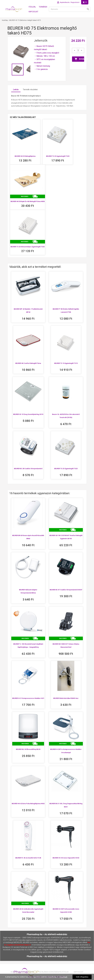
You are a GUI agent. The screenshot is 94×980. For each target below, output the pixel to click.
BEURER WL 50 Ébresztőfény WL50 (28, 749)
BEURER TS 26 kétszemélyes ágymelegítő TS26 (28, 247)
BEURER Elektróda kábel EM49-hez (66, 698)
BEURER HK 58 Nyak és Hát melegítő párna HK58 (28, 201)
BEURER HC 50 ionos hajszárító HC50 (66, 858)
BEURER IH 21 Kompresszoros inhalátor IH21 (28, 698)
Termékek (43, 7)
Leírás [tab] (16, 90)
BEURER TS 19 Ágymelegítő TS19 (66, 363)
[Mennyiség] (78, 50)
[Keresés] (70, 9)
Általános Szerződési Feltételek (54, 972)
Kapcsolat (33, 12)
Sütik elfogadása (82, 977)
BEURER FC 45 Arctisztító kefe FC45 (28, 858)
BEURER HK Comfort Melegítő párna (28, 363)
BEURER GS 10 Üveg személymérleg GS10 (28, 414)
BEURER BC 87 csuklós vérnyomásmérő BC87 (66, 590)
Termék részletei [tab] (30, 90)
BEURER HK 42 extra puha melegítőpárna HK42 (28, 804)
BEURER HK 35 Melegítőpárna (25, 156)
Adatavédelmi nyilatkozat (22, 972)
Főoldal (32, 7)
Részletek (63, 977)
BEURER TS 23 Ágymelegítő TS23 (58, 156)
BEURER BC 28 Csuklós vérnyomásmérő (28, 469)
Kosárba (79, 59)
